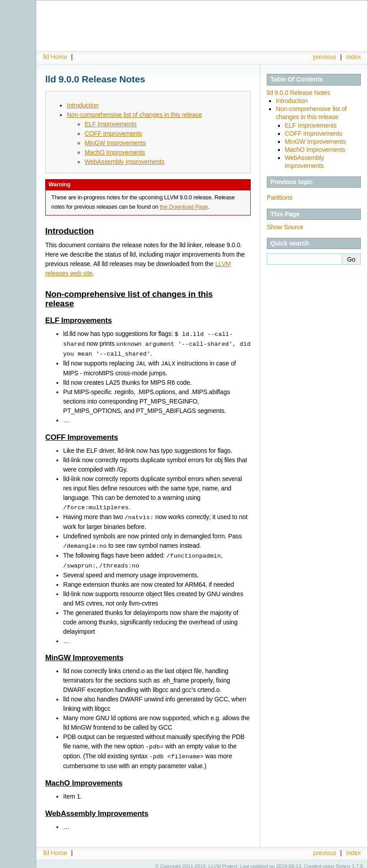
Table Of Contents (297, 79)
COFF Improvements (313, 133)
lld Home (55, 57)
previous (325, 57)
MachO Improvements (315, 150)
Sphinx (343, 861)
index (353, 57)
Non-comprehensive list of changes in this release (134, 115)
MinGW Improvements (315, 142)
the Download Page (184, 207)
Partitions (280, 198)
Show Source (285, 227)
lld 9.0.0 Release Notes (299, 93)
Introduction (292, 101)
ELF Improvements (311, 125)
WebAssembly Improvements (124, 162)
